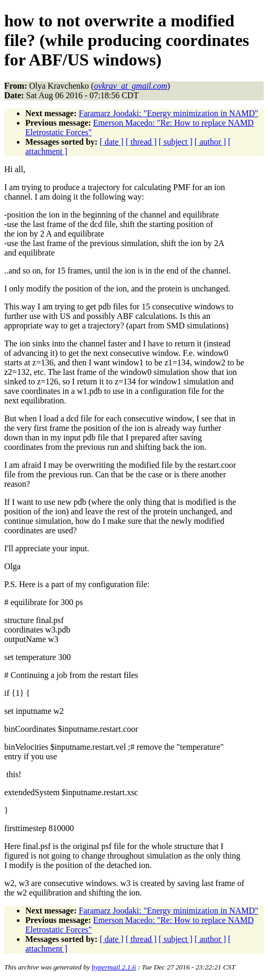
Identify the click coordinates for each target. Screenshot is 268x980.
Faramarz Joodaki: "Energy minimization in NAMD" (168, 113)
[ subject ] (176, 142)
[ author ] (210, 142)
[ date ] (112, 142)
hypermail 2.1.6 (114, 967)
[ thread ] (141, 142)
